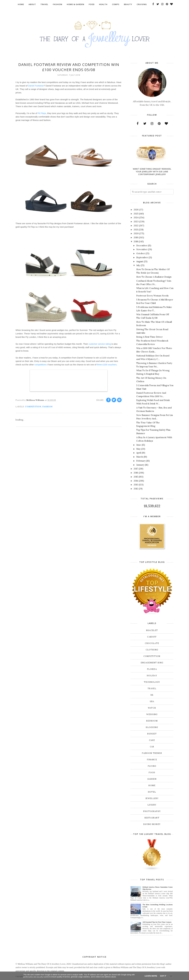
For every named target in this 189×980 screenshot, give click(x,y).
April (139, 453)
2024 (136, 217)
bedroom (152, 721)
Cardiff (152, 637)
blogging (152, 727)
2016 (136, 473)
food (152, 773)
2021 (136, 230)
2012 (136, 489)
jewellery (152, 798)
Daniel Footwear (36, 86)
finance (152, 760)
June (139, 445)
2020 (136, 233)
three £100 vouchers (107, 365)
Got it (163, 976)
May (138, 449)
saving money (152, 824)
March (140, 457)
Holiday (152, 676)
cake (152, 740)
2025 (136, 214)
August (140, 261)
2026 (136, 210)
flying (152, 766)
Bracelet (152, 630)
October (141, 253)
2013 (136, 485)
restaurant (152, 818)
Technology (152, 682)
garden (152, 779)
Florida (152, 669)
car (152, 747)
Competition (33, 407)
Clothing (152, 650)
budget (152, 734)
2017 (136, 469)
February (141, 461)
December (142, 246)
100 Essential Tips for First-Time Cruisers (157, 922)
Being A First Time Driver (149, 337)
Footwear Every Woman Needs (152, 296)
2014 (136, 481)
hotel (152, 792)
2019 (136, 237)
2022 (136, 226)
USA (152, 701)
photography (152, 811)
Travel (152, 689)
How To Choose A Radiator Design (154, 277)
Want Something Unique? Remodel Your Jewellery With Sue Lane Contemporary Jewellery (152, 172)
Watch (152, 708)
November (142, 249)
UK (152, 695)
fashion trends (152, 753)
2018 (136, 241)
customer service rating (100, 344)
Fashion (47, 407)
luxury (152, 805)
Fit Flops (42, 113)
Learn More (151, 976)
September (142, 257)
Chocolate (152, 643)
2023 (136, 222)
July (138, 265)
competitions (41, 365)
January (140, 465)
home (152, 785)
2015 (136, 477)
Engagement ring (152, 663)
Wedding (152, 714)
